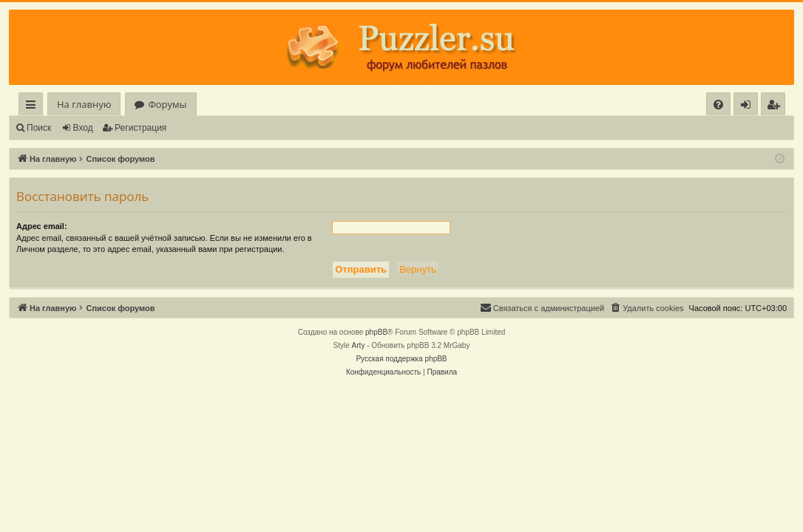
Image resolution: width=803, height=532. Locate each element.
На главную (84, 104)
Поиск (39, 128)
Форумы (167, 104)
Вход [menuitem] (749, 107)
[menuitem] (718, 105)
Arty (359, 345)
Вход (83, 128)
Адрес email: (42, 226)
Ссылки (34, 107)
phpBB (376, 332)
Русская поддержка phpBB (401, 359)
